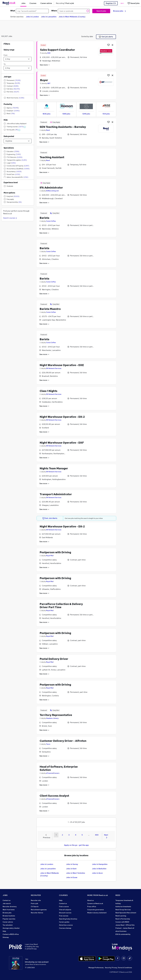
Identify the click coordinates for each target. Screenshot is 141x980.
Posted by (8, 104)
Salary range (9, 50)
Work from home (9, 910)
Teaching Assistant (52, 157)
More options (9, 193)
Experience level (11, 183)
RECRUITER (36, 895)
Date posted (9, 136)
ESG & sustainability (123, 934)
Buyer (44, 80)
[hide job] (112, 45)
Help (4, 931)
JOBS (5, 895)
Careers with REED (122, 922)
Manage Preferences (96, 968)
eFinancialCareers (53, 773)
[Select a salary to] (18, 68)
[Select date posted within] (18, 141)
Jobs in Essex (72, 877)
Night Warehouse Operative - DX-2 (62, 417)
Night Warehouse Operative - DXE (62, 365)
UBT (49, 83)
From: (6, 55)
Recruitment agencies (39, 910)
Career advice (8, 922)
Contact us (7, 900)
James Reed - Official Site (125, 925)
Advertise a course (66, 925)
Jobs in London (32, 17)
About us (90, 900)
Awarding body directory (68, 919)
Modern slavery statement (97, 913)
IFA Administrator (51, 188)
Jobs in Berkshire (99, 869)
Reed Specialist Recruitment (126, 913)
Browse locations (9, 916)
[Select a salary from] (18, 59)
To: (5, 64)
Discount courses (65, 913)
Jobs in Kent (71, 869)
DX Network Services (54, 368)
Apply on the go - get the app (76, 845)
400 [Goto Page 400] (97, 835)
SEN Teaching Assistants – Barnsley (63, 127)
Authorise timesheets (123, 907)
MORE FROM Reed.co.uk (98, 895)
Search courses (10, 218)
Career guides (64, 922)
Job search (7, 903)
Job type (7, 77)
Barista (44, 218)
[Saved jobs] (134, 3)
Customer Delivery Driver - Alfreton (63, 741)
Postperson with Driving (55, 552)
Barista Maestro (50, 309)
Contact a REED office (11, 934)
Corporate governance (96, 910)
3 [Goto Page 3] (69, 835)
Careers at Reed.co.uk (95, 903)
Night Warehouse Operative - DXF (62, 443)
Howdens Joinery (52, 718)
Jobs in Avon (97, 873)
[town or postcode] (74, 11)
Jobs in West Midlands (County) (72, 17)
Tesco (48, 744)
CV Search (35, 907)
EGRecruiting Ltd (52, 191)
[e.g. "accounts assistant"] (32, 11)
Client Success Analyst (54, 796)
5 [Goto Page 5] (82, 835)
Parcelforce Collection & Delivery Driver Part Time (61, 606)
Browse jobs (119, 11)
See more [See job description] (45, 65)
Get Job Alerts (50, 518)
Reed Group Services (123, 910)
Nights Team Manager (54, 468)
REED (118, 895)
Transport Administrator (56, 494)
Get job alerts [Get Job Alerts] (106, 37)
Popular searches (9, 919)
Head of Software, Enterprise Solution (59, 768)
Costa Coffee (51, 221)
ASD (49, 53)
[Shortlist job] (109, 45)
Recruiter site (36, 900)
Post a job (34, 903)
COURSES (63, 895)
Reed (48, 130)
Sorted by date (87, 36)
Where (54, 11)
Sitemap (6, 937)
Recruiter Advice (37, 913)
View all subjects (65, 910)
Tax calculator (8, 925)
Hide (6, 120)
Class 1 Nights (48, 391)
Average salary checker (11, 928)
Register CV (111, 3)
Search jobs (101, 11)
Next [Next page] (106, 836)
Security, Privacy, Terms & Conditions (118, 968)
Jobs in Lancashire (49, 17)
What (13, 11)
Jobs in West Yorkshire (76, 873)
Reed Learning (121, 916)
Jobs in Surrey (72, 864)
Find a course (64, 907)
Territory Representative (56, 715)
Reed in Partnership (123, 919)
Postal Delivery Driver (54, 659)
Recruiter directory (10, 907)
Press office (92, 907)
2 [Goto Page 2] (62, 835)
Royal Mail (50, 556)
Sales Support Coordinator (58, 50)
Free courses (64, 916)
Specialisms (9, 148)
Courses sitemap (65, 928)
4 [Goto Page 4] (76, 835)
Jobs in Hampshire (100, 864)
